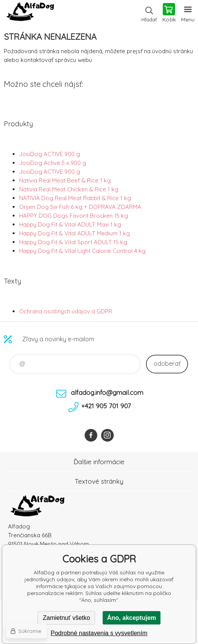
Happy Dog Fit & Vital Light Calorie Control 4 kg (82, 251)
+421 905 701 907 (106, 406)
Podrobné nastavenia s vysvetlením (99, 633)
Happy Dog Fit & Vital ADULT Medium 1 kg (74, 233)
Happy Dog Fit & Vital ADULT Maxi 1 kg (70, 224)
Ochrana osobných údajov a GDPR (66, 311)
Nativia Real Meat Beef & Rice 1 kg (65, 180)
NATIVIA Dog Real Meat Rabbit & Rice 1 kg (75, 198)
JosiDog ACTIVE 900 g (50, 154)
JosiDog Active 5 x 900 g (53, 163)
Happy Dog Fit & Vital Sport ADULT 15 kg (73, 242)
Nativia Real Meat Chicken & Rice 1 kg (69, 189)
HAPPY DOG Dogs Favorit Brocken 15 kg (74, 216)
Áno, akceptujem (131, 618)
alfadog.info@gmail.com (107, 392)
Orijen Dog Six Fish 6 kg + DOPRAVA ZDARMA (80, 207)
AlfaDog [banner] (30, 13)
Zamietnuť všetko (66, 618)
